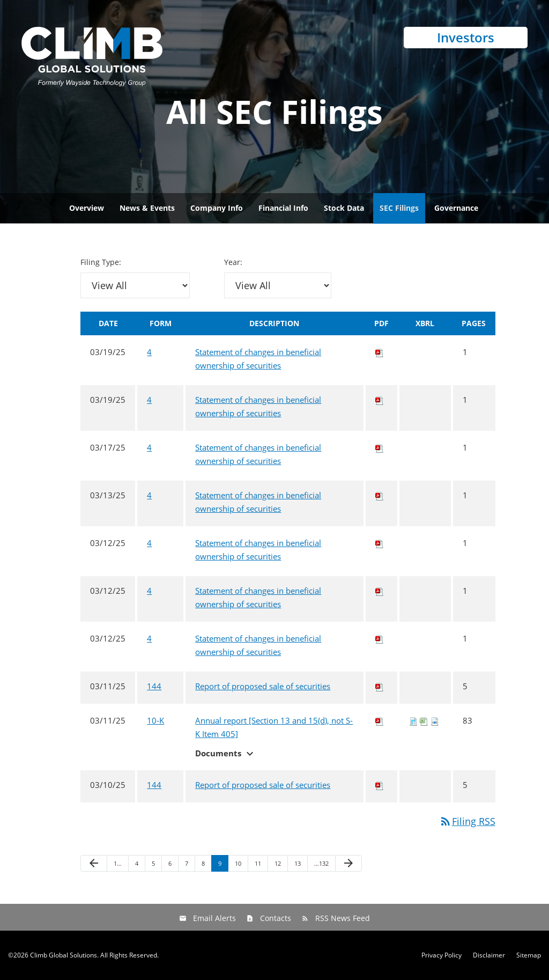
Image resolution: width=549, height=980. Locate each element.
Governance (456, 208)
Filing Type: (101, 262)
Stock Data (344, 208)
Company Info (217, 208)
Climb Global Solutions (64, 955)
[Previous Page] (94, 864)
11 (258, 863)
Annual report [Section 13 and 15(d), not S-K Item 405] (274, 727)
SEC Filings (399, 208)
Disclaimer (489, 955)
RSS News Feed (343, 918)
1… (118, 863)
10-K (155, 720)
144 (154, 686)
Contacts (276, 918)
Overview (87, 208)
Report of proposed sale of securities (263, 686)
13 (298, 863)
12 (278, 863)
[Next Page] (348, 864)
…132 (321, 863)
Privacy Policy (442, 955)
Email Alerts (214, 918)
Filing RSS (467, 821)
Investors (466, 37)
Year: (233, 262)
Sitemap (529, 955)
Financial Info (283, 208)
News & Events (147, 208)
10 (238, 863)
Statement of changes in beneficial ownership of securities (258, 359)
